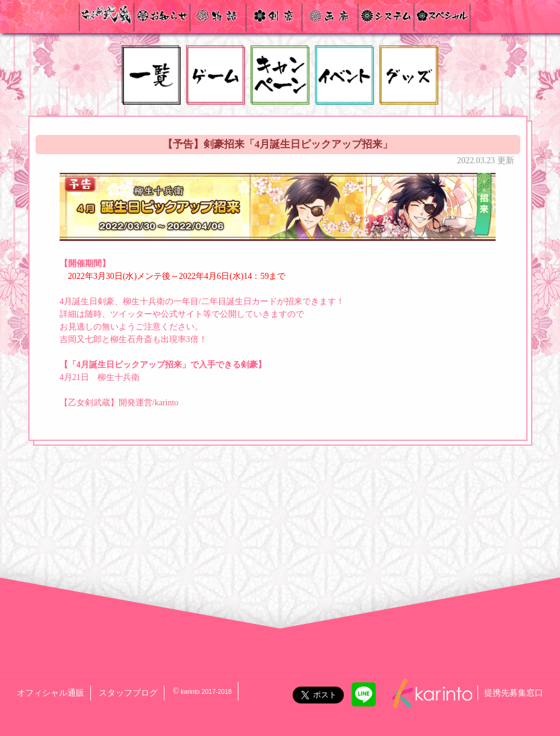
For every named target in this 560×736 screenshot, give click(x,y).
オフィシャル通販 (51, 693)
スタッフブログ (128, 693)
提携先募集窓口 (514, 693)
